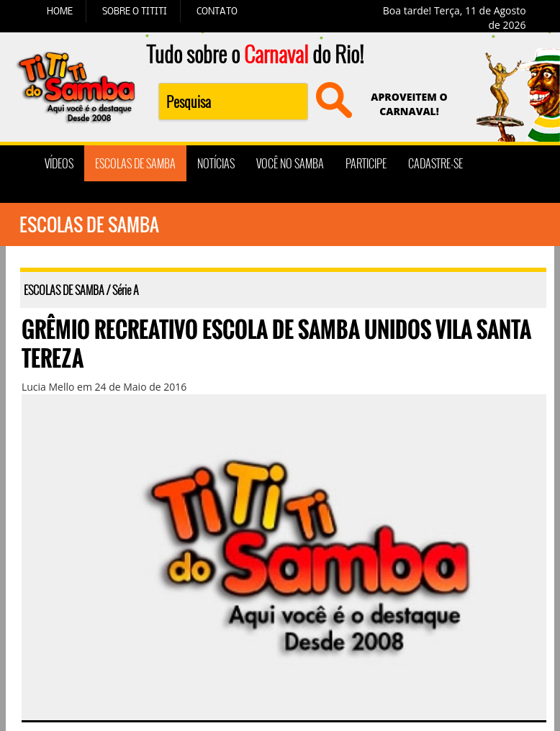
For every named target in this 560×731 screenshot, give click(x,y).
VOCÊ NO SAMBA (290, 163)
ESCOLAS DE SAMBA (135, 163)
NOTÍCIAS (216, 163)
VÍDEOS (59, 163)
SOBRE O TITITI (135, 11)
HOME (60, 11)
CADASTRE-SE (435, 163)
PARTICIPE (366, 163)
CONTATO (217, 11)
